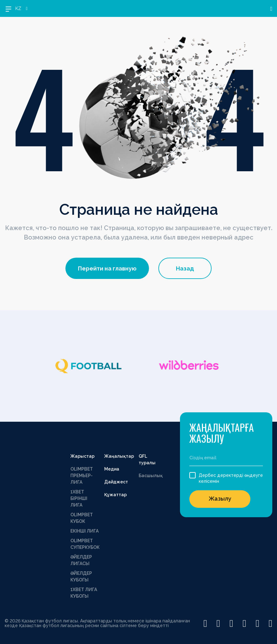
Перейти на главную (107, 268)
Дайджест (116, 482)
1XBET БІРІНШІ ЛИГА (79, 498)
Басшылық (151, 476)
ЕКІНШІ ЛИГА (85, 531)
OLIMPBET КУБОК (82, 518)
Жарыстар (82, 456)
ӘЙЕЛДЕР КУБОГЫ (81, 577)
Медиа (112, 469)
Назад (185, 268)
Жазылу (220, 499)
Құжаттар (115, 495)
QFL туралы (147, 459)
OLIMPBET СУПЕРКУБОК (85, 544)
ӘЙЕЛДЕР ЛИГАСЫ (81, 560)
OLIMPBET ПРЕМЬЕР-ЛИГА (82, 476)
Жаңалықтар (119, 456)
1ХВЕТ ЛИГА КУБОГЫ (84, 593)
